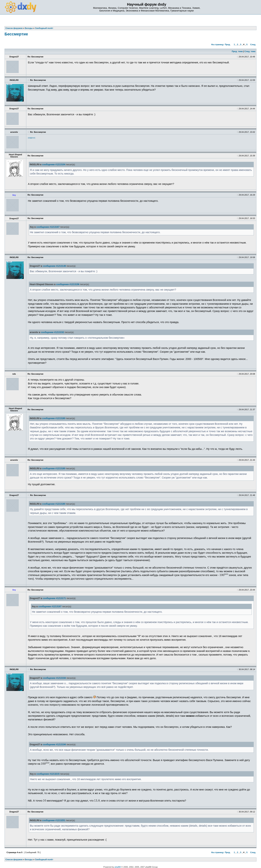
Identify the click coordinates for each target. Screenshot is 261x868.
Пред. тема (237, 51)
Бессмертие (16, 34)
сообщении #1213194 (54, 678)
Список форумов (14, 859)
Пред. (228, 44)
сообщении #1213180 (54, 418)
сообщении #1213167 (48, 227)
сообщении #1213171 (54, 598)
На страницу (217, 44)
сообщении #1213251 (54, 820)
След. (253, 44)
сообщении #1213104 (54, 165)
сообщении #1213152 (52, 332)
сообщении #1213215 (48, 774)
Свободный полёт (44, 859)
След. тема (250, 51)
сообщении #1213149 (54, 266)
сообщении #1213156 (68, 284)
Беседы (29, 859)
